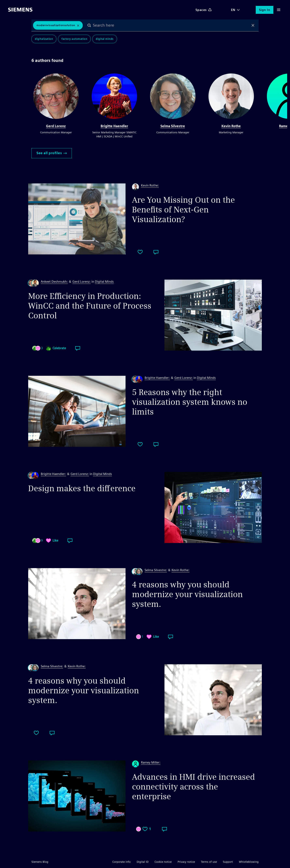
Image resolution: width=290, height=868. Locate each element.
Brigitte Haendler (114, 126)
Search (89, 25)
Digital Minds (105, 39)
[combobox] (171, 25)
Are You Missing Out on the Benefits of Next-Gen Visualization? (183, 210)
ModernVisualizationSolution (56, 25)
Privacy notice (186, 862)
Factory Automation (74, 39)
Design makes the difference (82, 488)
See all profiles (52, 153)
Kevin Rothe (231, 126)
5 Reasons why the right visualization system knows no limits (190, 402)
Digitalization (44, 39)
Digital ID (143, 862)
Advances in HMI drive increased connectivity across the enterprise (193, 787)
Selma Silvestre (173, 126)
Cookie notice (163, 862)
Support (228, 862)
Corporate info (121, 862)
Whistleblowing (249, 862)
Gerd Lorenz (56, 126)
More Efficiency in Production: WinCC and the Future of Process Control (90, 306)
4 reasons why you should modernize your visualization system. (187, 594)
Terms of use (209, 862)
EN (233, 10)
